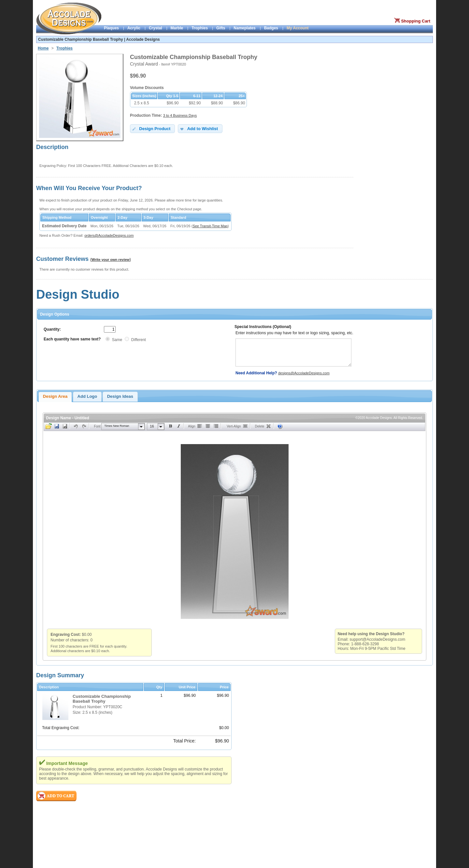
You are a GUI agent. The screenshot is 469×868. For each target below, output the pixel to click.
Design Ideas (120, 396)
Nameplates (244, 28)
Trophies (200, 28)
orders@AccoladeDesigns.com (109, 235)
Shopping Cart (416, 21)
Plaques (111, 28)
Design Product (151, 129)
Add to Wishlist (199, 129)
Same (117, 340)
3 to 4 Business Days (180, 115)
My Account (298, 28)
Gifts (221, 28)
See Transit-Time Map (210, 226)
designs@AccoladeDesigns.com (304, 373)
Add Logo (87, 396)
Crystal (156, 28)
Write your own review (111, 260)
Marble (177, 28)
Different (139, 340)
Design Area (55, 396)
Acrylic (134, 28)
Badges (271, 28)
